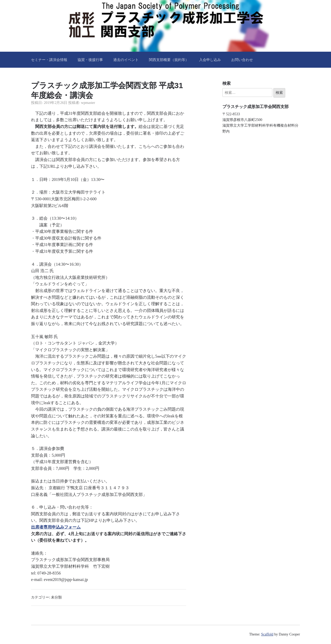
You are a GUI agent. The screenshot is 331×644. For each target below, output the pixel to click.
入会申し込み (210, 60)
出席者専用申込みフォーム (56, 527)
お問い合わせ (242, 60)
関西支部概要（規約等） (169, 60)
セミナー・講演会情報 (49, 60)
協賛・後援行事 (90, 60)
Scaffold (267, 634)
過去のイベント (126, 60)
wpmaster (88, 103)
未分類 (56, 597)
